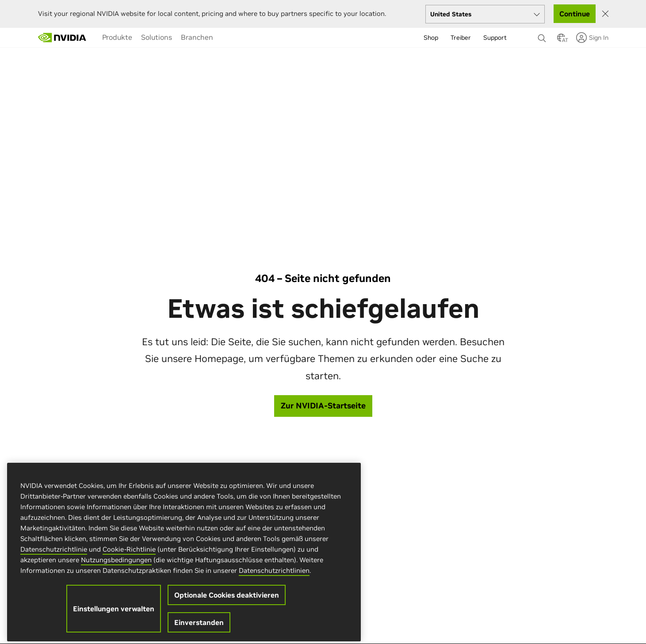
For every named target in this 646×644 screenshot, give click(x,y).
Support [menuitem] (495, 38)
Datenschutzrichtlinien (274, 576)
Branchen (197, 37)
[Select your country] (485, 14)
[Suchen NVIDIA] (543, 36)
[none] (543, 34)
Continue (575, 14)
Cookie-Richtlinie (129, 555)
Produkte (117, 37)
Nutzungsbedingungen (116, 566)
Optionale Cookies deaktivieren (227, 601)
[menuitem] (117, 37)
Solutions (157, 37)
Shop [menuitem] (431, 38)
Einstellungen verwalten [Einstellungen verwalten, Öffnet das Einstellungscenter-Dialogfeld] (114, 614)
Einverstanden (199, 628)
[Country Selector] (561, 40)
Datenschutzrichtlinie (54, 555)
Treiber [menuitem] (461, 38)
